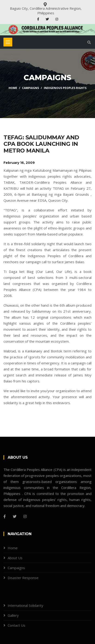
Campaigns (30, 88)
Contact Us (16, 625)
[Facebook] (5, 516)
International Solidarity (25, 605)
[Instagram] (25, 516)
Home (13, 88)
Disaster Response (23, 578)
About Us (15, 558)
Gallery (13, 615)
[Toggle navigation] (8, 42)
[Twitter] (15, 516)
